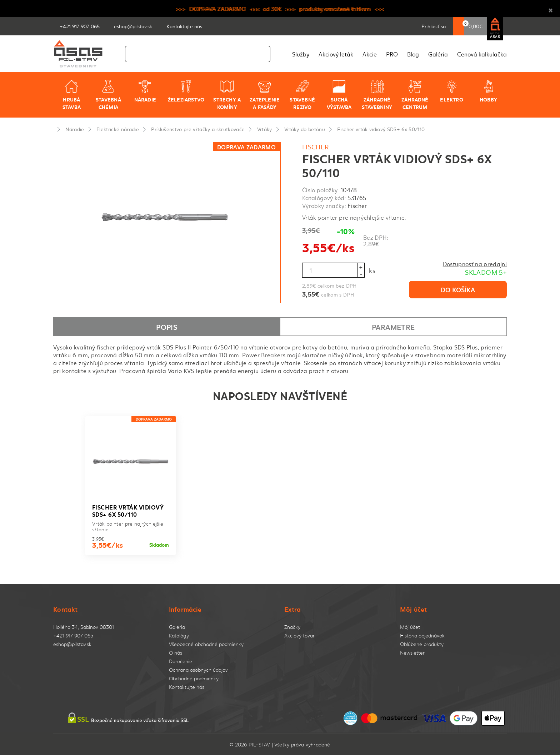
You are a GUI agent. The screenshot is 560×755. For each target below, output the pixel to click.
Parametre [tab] (393, 327)
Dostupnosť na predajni (475, 264)
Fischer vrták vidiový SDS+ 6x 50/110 (381, 129)
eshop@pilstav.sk (72, 644)
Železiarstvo (186, 91)
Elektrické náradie (118, 129)
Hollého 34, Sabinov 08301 (84, 627)
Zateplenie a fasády (265, 95)
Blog (413, 54)
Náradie (145, 91)
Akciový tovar (299, 635)
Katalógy (179, 635)
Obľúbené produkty (422, 644)
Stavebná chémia (108, 95)
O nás (176, 653)
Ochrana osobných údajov (198, 670)
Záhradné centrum (415, 95)
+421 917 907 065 (73, 635)
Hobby (488, 91)
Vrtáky (265, 129)
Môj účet (410, 627)
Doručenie (181, 661)
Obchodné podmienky (194, 678)
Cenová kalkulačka (482, 54)
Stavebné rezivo (302, 95)
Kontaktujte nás (187, 687)
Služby (301, 54)
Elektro (451, 91)
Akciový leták (336, 54)
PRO (392, 54)
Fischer (316, 147)
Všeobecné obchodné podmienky (206, 644)
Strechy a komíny (227, 95)
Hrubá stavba (72, 95)
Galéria (438, 54)
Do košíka (458, 289)
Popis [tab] (167, 327)
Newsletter (412, 653)
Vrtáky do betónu (305, 129)
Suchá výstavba (339, 95)
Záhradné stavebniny (377, 95)
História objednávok (422, 635)
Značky (292, 627)
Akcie (370, 54)
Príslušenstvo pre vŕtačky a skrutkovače (198, 129)
